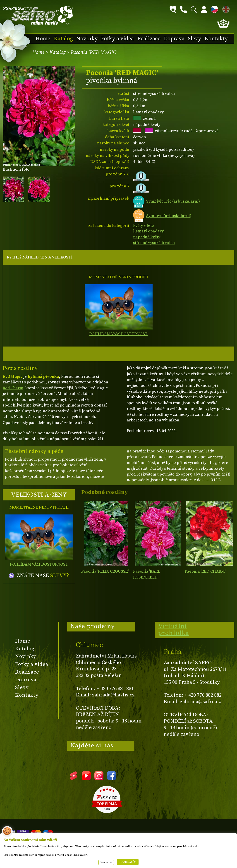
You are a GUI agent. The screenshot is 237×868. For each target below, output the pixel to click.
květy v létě (143, 226)
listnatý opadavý (148, 231)
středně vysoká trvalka (154, 243)
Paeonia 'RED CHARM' (205, 571)
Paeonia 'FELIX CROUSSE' (105, 571)
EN (225, 8)
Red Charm (13, 388)
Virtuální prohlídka (174, 630)
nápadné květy (147, 237)
